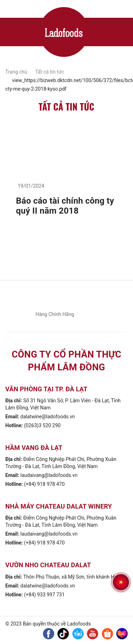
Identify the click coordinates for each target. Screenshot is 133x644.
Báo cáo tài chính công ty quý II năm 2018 (65, 206)
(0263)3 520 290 (42, 425)
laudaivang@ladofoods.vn (49, 475)
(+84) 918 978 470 (45, 484)
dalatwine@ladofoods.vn (48, 417)
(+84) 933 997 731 (45, 595)
